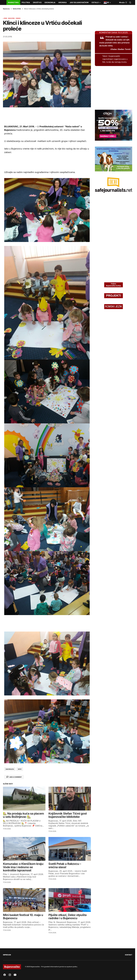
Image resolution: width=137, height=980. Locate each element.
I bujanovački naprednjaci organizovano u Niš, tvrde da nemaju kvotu (115, 59)
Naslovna (6, 9)
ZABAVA (18, 18)
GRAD (6, 18)
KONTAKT (129, 955)
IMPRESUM (7, 955)
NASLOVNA (17, 9)
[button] (130, 2)
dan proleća (10, 769)
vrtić (20, 769)
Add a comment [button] (16, 777)
